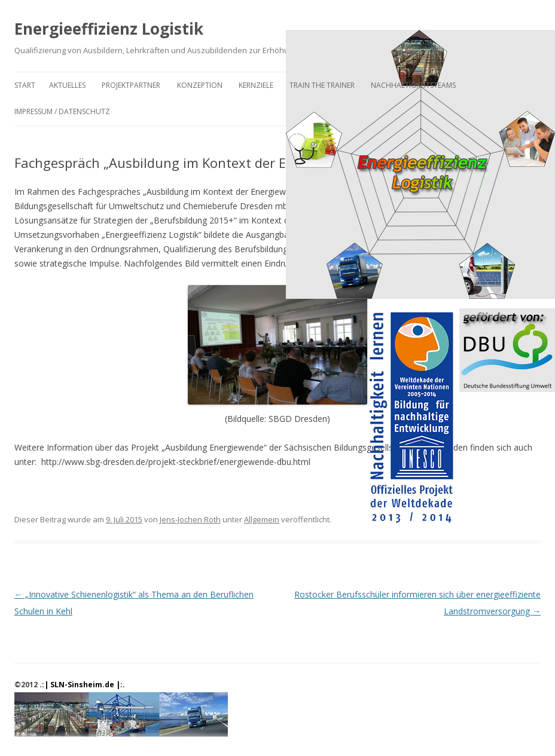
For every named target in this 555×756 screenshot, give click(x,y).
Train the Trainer (322, 85)
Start (25, 85)
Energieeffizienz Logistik (109, 29)
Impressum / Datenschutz (62, 111)
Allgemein (262, 519)
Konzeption (200, 85)
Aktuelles (67, 85)
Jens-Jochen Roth (190, 519)
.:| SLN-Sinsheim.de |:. (82, 685)
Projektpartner (131, 85)
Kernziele (256, 85)
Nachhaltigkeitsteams (413, 85)
